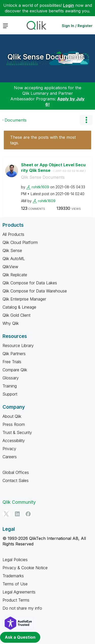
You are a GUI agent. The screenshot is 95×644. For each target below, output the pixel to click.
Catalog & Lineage (19, 307)
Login (69, 5)
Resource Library (18, 346)
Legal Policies (15, 560)
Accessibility (14, 441)
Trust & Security (17, 432)
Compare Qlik (15, 370)
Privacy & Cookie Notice (25, 568)
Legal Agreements (19, 592)
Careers (10, 457)
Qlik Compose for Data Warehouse (35, 291)
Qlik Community (19, 502)
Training (10, 386)
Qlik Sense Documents (46, 57)
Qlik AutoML (14, 259)
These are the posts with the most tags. (43, 140)
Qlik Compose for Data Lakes (30, 283)
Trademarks (13, 576)
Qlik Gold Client (16, 315)
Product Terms (16, 600)
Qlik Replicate (15, 275)
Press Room (14, 424)
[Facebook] (28, 514)
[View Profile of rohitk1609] (40, 187)
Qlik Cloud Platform (20, 242)
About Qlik (12, 416)
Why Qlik (11, 323)
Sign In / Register (77, 26)
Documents (16, 120)
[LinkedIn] (17, 514)
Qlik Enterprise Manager (24, 299)
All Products (13, 234)
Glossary (11, 378)
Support (10, 394)
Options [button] (86, 120)
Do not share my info (22, 608)
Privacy (9, 449)
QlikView (10, 267)
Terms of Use (15, 584)
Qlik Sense (12, 250)
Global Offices (16, 472)
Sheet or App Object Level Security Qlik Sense (53, 168)
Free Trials (12, 362)
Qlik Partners (14, 354)
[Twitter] (6, 514)
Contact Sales (16, 480)
